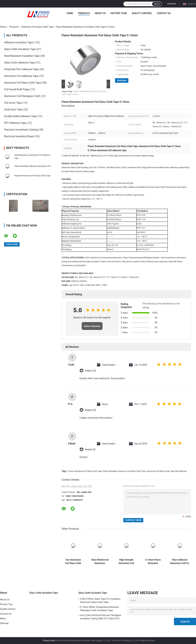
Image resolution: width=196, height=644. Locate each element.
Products (84, 13)
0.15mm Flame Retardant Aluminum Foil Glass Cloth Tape (153, 562)
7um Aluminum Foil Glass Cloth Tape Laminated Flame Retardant (73, 562)
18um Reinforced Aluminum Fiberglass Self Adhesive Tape (100, 562)
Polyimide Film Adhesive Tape (21, 69)
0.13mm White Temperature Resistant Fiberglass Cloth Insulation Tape (99, 609)
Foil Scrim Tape (13, 103)
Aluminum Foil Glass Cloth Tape (37, 27)
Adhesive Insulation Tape (19, 42)
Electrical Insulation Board (19, 136)
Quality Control (142, 13)
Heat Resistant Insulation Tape (22, 56)
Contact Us (164, 13)
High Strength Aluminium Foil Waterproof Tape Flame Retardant (126, 562)
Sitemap (4, 623)
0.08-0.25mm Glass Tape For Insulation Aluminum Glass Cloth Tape (100, 600)
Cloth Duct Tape (13, 110)
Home (70, 13)
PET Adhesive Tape (15, 123)
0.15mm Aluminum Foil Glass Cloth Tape (84, 471)
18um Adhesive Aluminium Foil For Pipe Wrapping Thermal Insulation (180, 562)
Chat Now (171, 4)
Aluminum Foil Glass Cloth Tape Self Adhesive (167, 471)
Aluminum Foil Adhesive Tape (21, 76)
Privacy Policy (49, 641)
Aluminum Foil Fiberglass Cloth (22, 96)
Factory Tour (119, 13)
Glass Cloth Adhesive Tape (20, 63)
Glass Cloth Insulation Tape (20, 49)
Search (157, 4)
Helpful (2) (90, 371)
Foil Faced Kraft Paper (17, 89)
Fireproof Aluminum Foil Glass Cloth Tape (32, 176)
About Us (100, 13)
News (3, 618)
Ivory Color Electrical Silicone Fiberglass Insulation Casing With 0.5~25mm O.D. (101, 617)
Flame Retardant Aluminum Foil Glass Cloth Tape (124, 471)
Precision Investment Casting (21, 130)
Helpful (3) (90, 410)
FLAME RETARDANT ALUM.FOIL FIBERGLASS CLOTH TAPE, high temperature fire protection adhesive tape (108, 156)
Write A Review (92, 326)
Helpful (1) (90, 450)
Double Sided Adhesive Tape (20, 116)
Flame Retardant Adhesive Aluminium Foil (32, 166)
